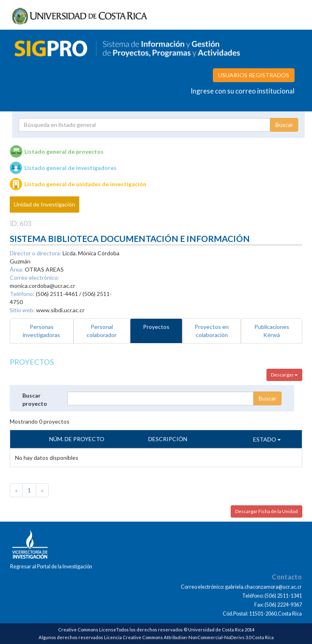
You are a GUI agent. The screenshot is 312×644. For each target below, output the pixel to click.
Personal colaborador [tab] (102, 331)
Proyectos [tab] (156, 327)
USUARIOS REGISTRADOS (254, 75)
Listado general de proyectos (64, 151)
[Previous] (16, 490)
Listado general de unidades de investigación (85, 184)
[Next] (42, 490)
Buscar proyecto (35, 399)
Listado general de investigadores (70, 168)
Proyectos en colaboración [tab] (212, 331)
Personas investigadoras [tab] (41, 331)
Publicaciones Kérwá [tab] (272, 331)
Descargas (284, 375)
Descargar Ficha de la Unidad (266, 511)
